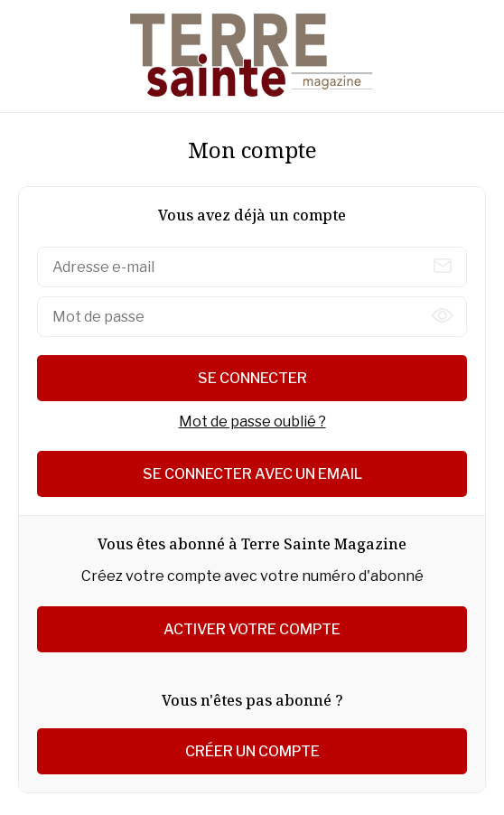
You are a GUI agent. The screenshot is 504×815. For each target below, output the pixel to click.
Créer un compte (252, 751)
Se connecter (252, 378)
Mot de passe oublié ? (252, 422)
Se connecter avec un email (252, 474)
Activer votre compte (252, 629)
